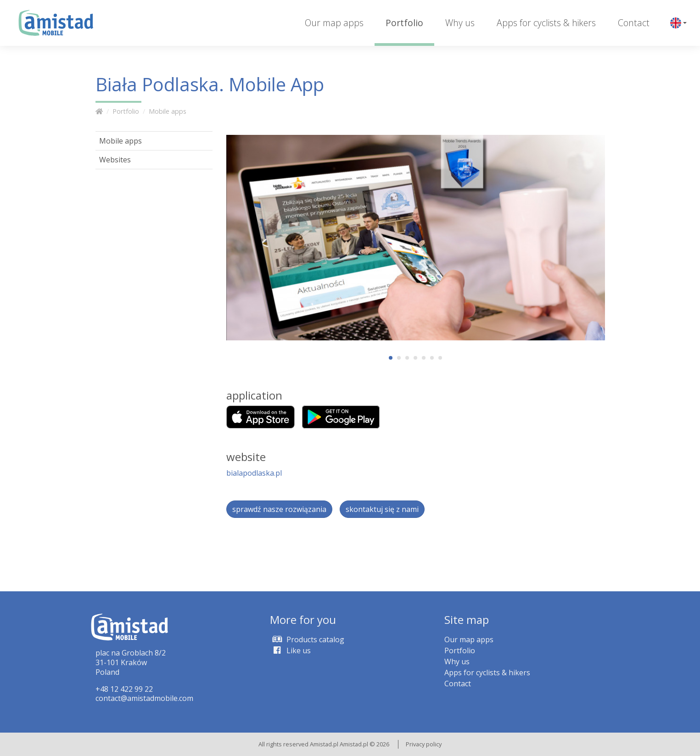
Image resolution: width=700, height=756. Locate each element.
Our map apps (334, 23)
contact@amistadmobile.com (144, 698)
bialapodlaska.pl (254, 473)
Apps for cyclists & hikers (546, 23)
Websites (115, 160)
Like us (290, 650)
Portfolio (404, 23)
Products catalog (307, 639)
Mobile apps (168, 111)
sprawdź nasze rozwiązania (279, 509)
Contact (634, 23)
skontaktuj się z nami (382, 509)
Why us (460, 23)
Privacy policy (424, 744)
